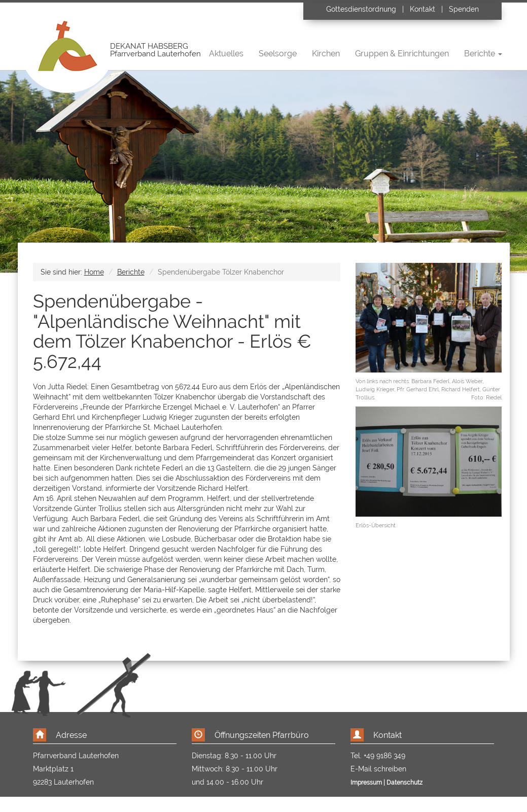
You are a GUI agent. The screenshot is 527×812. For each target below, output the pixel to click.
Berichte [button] (483, 54)
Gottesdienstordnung (362, 9)
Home (94, 272)
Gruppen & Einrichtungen (402, 54)
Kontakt (423, 9)
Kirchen (326, 54)
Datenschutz (405, 783)
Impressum (366, 783)
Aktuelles (226, 54)
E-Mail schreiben (378, 769)
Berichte (131, 272)
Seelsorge (278, 54)
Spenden (464, 9)
